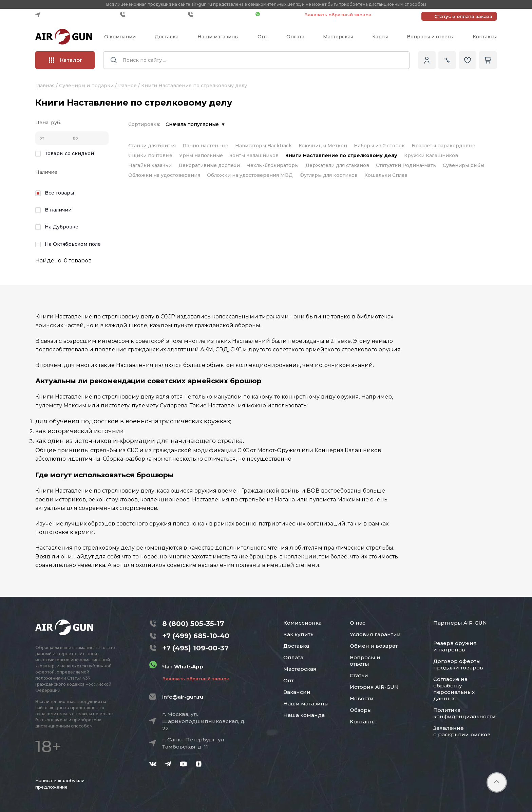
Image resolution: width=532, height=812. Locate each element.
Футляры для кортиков (329, 175)
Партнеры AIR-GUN (460, 623)
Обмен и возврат (374, 646)
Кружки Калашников (431, 155)
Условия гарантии (375, 634)
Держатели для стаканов (337, 165)
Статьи (359, 675)
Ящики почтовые (150, 155)
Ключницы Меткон (323, 146)
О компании (120, 37)
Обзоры (361, 710)
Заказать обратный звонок (338, 15)
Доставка (167, 37)
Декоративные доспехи (209, 165)
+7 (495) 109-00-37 (220, 15)
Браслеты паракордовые (443, 146)
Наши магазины (218, 37)
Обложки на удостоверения (164, 175)
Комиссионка (302, 623)
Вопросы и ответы (430, 37)
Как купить (298, 634)
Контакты (485, 37)
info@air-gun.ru (183, 697)
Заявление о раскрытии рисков (462, 731)
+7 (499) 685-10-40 (152, 15)
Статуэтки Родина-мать (406, 165)
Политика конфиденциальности (464, 713)
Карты (380, 37)
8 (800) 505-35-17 (193, 624)
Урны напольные (201, 155)
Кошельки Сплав (386, 175)
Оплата (295, 37)
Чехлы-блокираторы (273, 165)
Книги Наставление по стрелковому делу (341, 155)
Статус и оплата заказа (463, 16)
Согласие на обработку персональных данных (454, 689)
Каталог (66, 60)
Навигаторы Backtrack (263, 146)
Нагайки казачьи (150, 165)
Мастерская (338, 37)
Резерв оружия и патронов (455, 646)
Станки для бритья (152, 146)
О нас (358, 623)
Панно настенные (205, 146)
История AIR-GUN (374, 687)
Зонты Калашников (254, 155)
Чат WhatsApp (277, 15)
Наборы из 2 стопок (379, 146)
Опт (262, 37)
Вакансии (297, 692)
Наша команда (304, 715)
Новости (362, 698)
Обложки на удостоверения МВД (250, 175)
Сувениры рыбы (463, 165)
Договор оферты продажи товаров (458, 664)
